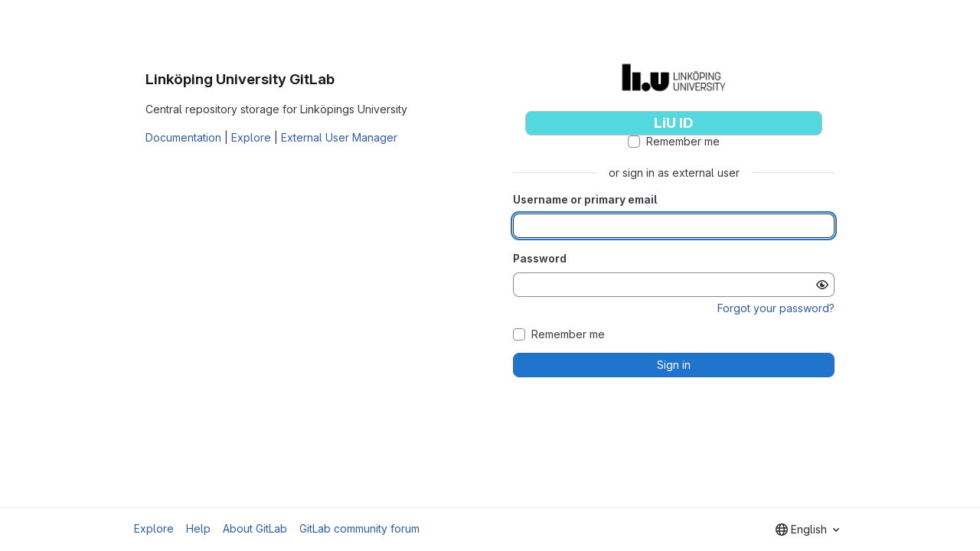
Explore (251, 137)
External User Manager (339, 137)
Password (540, 258)
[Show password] (822, 285)
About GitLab (255, 528)
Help (198, 528)
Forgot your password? (776, 308)
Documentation (183, 137)
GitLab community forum (359, 528)
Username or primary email (585, 199)
